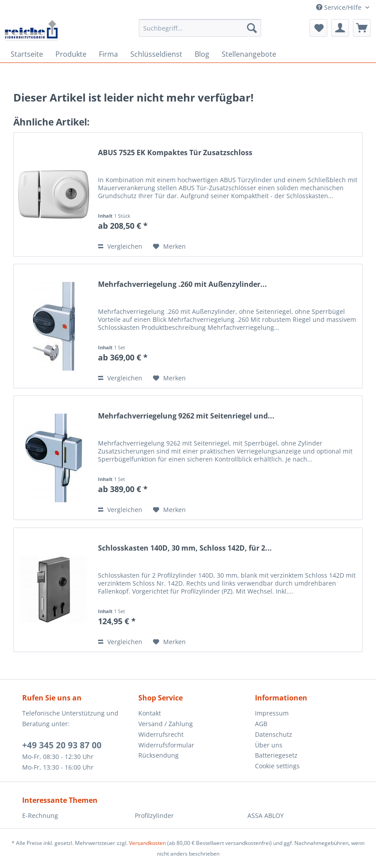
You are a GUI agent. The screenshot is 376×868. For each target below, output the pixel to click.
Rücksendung (159, 755)
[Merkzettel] (318, 28)
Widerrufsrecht (161, 734)
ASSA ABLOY (266, 815)
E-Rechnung (40, 815)
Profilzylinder (154, 815)
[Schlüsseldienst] (156, 54)
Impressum (272, 713)
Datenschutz (274, 734)
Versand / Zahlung (166, 724)
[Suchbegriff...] (200, 28)
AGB (261, 724)
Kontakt (150, 713)
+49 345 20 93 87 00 (62, 745)
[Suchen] (252, 28)
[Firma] (108, 54)
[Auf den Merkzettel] (169, 246)
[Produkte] (71, 54)
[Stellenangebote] (249, 54)
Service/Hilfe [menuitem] (340, 7)
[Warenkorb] (362, 28)
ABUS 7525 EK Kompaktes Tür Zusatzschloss (175, 153)
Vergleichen (120, 246)
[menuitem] (200, 32)
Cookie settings (277, 766)
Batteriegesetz (276, 755)
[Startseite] (27, 54)
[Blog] (202, 54)
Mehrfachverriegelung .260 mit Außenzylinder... (182, 284)
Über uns (269, 745)
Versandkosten (147, 843)
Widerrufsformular (166, 745)
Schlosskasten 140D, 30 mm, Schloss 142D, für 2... (185, 548)
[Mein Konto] (340, 28)
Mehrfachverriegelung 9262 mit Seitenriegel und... (186, 416)
